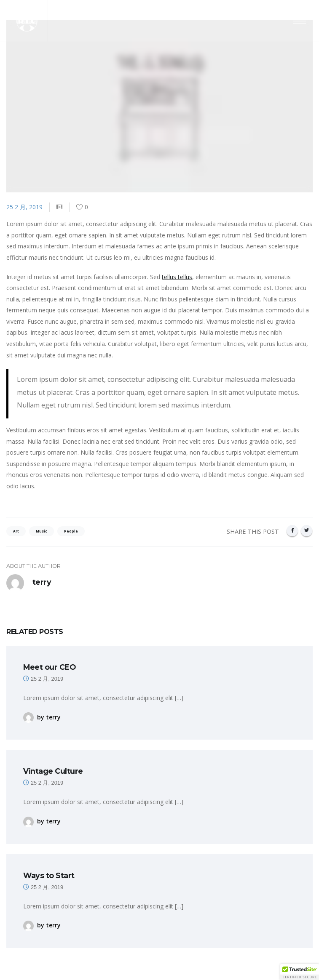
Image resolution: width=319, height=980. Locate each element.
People (71, 531)
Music (42, 531)
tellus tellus (177, 277)
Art (16, 531)
